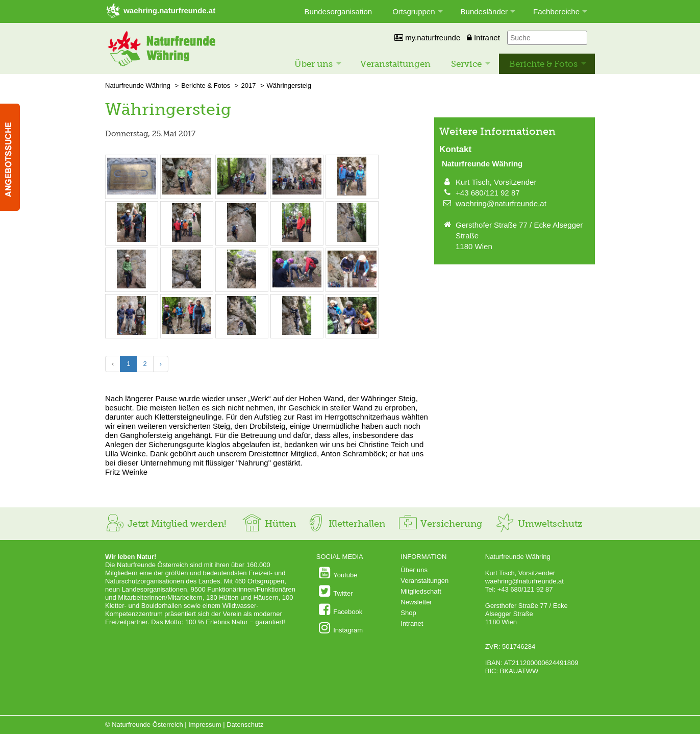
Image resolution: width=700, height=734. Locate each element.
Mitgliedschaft (421, 591)
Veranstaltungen (395, 64)
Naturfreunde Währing (138, 85)
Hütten (269, 524)
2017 (248, 85)
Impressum (205, 725)
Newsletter (416, 602)
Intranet (483, 38)
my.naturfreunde (427, 38)
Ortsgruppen (414, 11)
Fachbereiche (556, 11)
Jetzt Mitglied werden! (166, 524)
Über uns (314, 64)
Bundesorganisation (339, 11)
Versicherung (440, 524)
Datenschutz (245, 725)
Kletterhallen (345, 524)
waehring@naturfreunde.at (501, 203)
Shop (408, 613)
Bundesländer (484, 11)
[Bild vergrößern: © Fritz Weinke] (132, 193)
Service (466, 64)
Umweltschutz (539, 524)
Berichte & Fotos (543, 64)
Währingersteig (289, 85)
